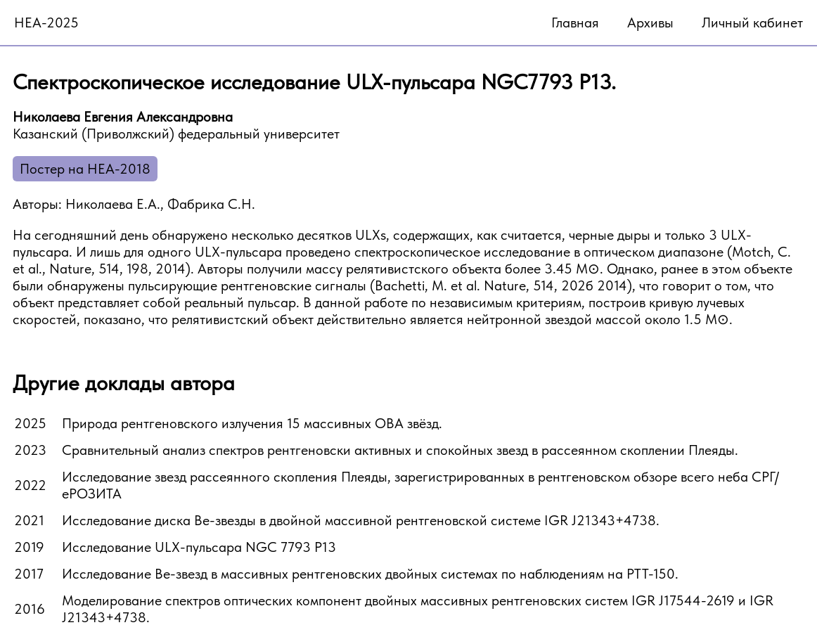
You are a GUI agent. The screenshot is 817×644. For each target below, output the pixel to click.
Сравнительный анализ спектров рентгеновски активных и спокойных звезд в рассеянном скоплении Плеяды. (400, 450)
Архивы (650, 22)
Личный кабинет (752, 22)
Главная (575, 22)
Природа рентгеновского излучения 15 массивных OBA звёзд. (252, 423)
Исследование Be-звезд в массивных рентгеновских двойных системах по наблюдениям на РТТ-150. (370, 574)
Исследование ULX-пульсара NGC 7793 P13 (199, 547)
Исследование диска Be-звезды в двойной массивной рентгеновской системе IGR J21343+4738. (361, 520)
